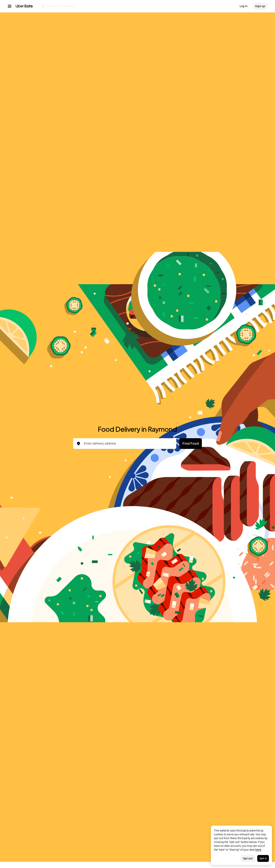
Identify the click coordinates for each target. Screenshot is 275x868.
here (258, 850)
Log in (244, 6)
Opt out (248, 858)
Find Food (191, 443)
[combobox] (128, 444)
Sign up (260, 6)
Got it (263, 858)
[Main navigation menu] (10, 6)
